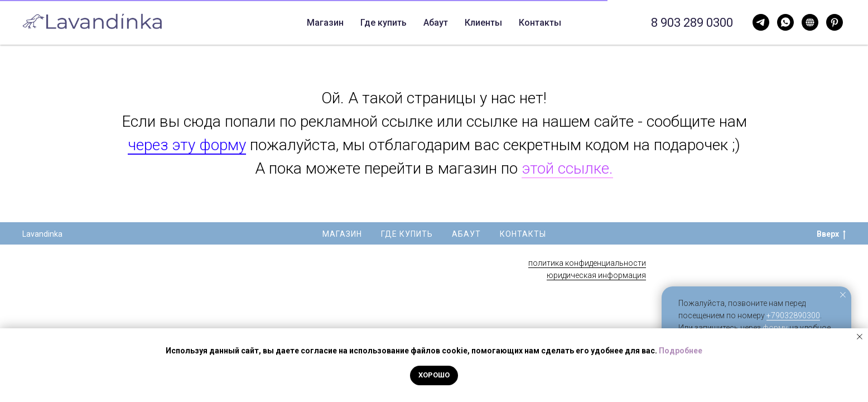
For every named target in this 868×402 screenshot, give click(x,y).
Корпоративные (517, 23)
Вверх (831, 234)
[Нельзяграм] (810, 22)
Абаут (394, 23)
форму (775, 328)
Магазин (342, 234)
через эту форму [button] (187, 145)
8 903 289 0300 (692, 23)
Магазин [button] (276, 23)
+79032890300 (793, 315)
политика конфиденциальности (587, 263)
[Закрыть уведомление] (843, 295)
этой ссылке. (567, 168)
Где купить (342, 23)
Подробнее (681, 351)
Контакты (445, 23)
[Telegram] (785, 22)
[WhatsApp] (761, 22)
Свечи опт (590, 23)
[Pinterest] (835, 22)
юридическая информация (596, 275)
